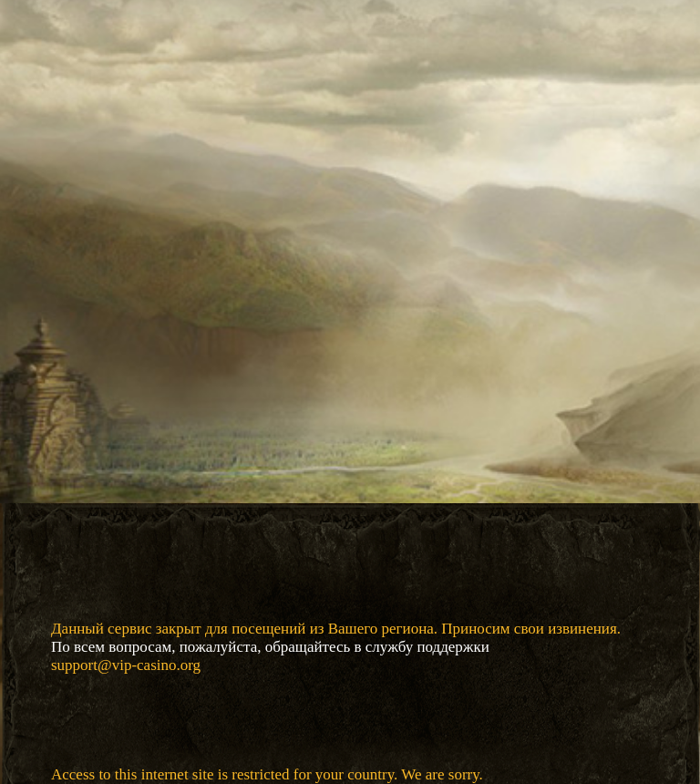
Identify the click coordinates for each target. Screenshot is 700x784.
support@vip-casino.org (126, 665)
